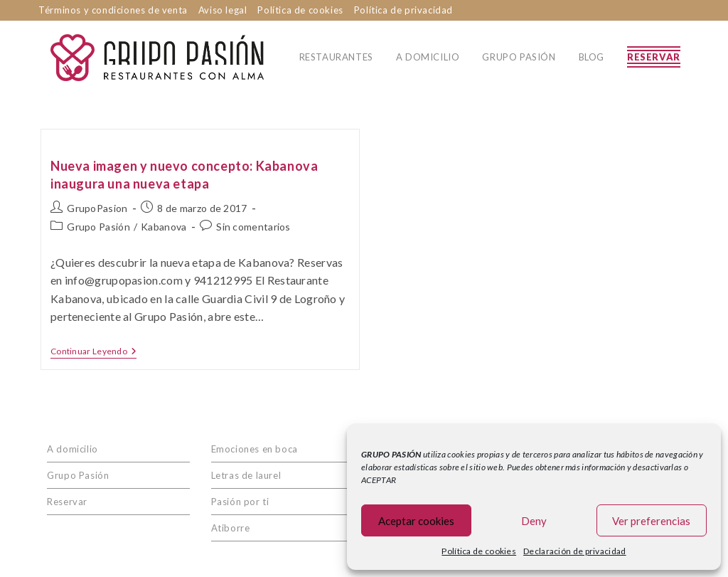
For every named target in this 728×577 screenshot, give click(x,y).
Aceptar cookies (416, 521)
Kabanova (164, 227)
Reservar (67, 502)
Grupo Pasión (98, 227)
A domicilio (73, 449)
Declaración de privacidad (575, 551)
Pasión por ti (240, 502)
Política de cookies (479, 551)
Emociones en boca (255, 449)
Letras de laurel (246, 475)
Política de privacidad (403, 10)
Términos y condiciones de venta (113, 10)
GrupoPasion (97, 208)
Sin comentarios (253, 227)
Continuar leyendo (93, 351)
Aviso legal (223, 10)
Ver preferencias (651, 521)
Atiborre (231, 528)
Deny (534, 521)
